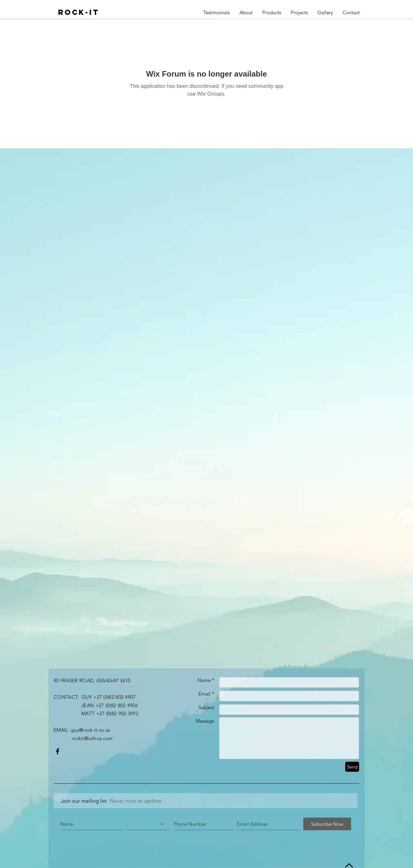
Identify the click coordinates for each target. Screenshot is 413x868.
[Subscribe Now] (327, 824)
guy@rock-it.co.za (91, 730)
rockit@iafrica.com (92, 738)
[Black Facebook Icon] (58, 751)
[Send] (352, 767)
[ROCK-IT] (86, 12)
